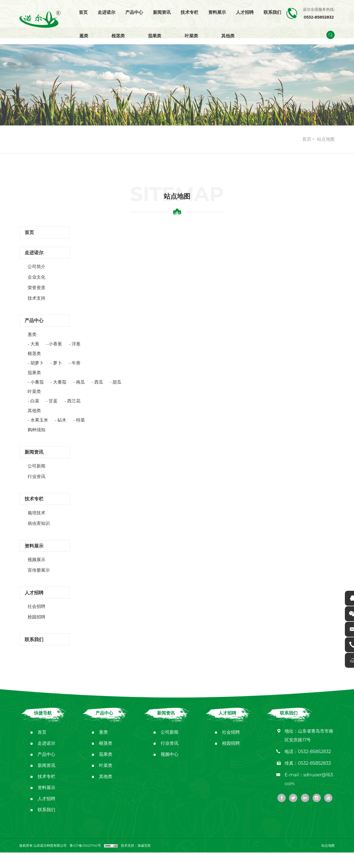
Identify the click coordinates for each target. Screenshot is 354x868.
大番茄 (60, 388)
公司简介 (37, 270)
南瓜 (80, 388)
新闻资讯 (162, 12)
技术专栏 (189, 12)
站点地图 (326, 139)
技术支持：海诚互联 (137, 861)
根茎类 (118, 36)
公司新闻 (37, 474)
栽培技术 (37, 522)
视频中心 (170, 770)
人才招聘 (245, 12)
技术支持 (37, 302)
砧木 (62, 426)
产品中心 (134, 12)
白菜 (35, 407)
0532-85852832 (314, 767)
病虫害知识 (39, 533)
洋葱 (76, 350)
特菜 (80, 426)
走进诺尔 (106, 12)
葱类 (84, 36)
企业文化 (37, 281)
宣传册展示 (39, 582)
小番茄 (37, 388)
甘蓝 (53, 407)
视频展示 (37, 571)
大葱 (35, 350)
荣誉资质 (37, 292)
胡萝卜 (37, 369)
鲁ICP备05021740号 (86, 861)
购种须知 (37, 436)
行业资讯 (37, 484)
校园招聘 (37, 631)
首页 (83, 12)
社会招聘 (37, 620)
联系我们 (272, 12)
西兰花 (74, 407)
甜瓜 (117, 388)
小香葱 (55, 350)
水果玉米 (39, 426)
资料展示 (217, 12)
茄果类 (155, 36)
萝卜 (58, 369)
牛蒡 (76, 369)
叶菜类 (191, 36)
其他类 (228, 36)
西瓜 (99, 388)
